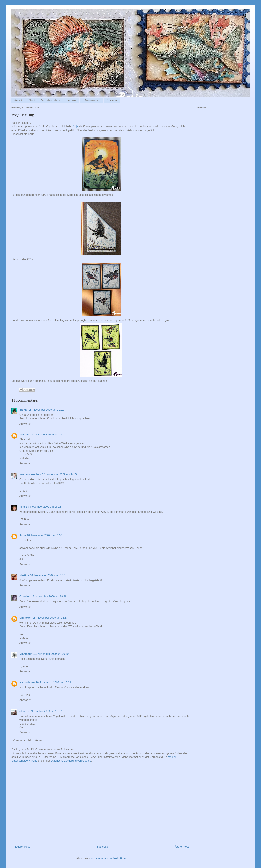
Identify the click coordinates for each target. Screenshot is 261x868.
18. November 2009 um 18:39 (49, 597)
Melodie (24, 435)
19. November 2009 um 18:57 (44, 711)
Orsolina (25, 597)
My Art (32, 100)
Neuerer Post (22, 847)
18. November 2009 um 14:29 (60, 474)
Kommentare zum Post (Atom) (109, 858)
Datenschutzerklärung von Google (71, 761)
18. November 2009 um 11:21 (46, 410)
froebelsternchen (30, 474)
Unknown (25, 618)
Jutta (23, 535)
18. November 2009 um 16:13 (44, 507)
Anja (75, 127)
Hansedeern (27, 682)
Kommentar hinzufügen (28, 740)
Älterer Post (182, 847)
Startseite (19, 100)
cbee (22, 711)
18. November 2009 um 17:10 (48, 575)
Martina (24, 575)
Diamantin (26, 654)
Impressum (71, 100)
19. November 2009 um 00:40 (51, 654)
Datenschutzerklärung (51, 100)
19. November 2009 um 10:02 (53, 682)
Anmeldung (112, 100)
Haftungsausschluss (91, 100)
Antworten (25, 424)
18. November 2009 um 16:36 (44, 535)
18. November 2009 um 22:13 (50, 618)
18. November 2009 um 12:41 (48, 435)
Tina (22, 507)
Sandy (23, 410)
